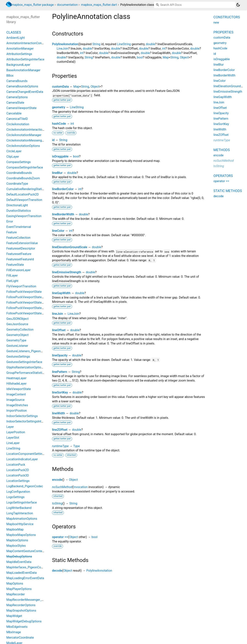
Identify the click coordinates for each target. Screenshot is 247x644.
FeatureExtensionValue (22, 243)
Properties (223, 32)
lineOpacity (60, 355)
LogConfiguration (18, 492)
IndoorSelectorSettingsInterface (28, 421)
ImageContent (16, 394)
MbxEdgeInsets (17, 627)
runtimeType (60, 446)
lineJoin (58, 314)
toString (57, 503)
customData (60, 87)
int (164, 49)
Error (10, 221)
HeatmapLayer (16, 378)
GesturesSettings (18, 357)
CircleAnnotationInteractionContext (30, 130)
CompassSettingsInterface (25, 167)
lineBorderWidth (63, 214)
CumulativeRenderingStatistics (27, 189)
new (216, 22)
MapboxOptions (17, 540)
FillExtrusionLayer (19, 270)
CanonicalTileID (17, 119)
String (96, 44)
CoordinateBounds (19, 173)
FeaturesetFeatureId (20, 259)
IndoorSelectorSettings (22, 416)
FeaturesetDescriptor (21, 248)
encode (57, 480)
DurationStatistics (19, 211)
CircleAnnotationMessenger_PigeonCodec (35, 140)
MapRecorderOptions (21, 605)
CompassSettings (19, 162)
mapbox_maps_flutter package (33, 5)
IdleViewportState (19, 389)
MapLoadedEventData (21, 573)
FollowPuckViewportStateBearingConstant (35, 303)
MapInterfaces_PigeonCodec (26, 567)
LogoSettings (15, 497)
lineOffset (59, 330)
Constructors (227, 17)
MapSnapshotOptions (21, 611)
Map (166, 57)
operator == (60, 537)
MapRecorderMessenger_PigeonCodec (33, 600)
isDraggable (60, 156)
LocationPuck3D (18, 475)
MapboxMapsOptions (21, 535)
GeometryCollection (20, 330)
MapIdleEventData (19, 562)
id (53, 140)
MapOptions (15, 583)
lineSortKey (60, 392)
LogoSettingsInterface (22, 502)
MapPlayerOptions (19, 589)
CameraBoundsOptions (22, 86)
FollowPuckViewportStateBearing (29, 297)
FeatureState (15, 265)
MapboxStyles (16, 546)
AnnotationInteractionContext (27, 43)
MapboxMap (15, 529)
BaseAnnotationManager (23, 70)
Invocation (80, 487)
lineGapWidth (61, 293)
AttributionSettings (19, 54)
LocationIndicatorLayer (22, 459)
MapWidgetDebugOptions (24, 621)
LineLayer (13, 443)
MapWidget (14, 616)
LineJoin (63, 49)
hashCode (59, 124)
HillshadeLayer (16, 384)
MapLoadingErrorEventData (25, 578)
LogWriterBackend (19, 508)
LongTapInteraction (20, 513)
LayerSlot (13, 438)
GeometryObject (17, 335)
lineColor (58, 231)
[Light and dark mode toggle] (238, 5)
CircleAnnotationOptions (23, 146)
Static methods (228, 191)
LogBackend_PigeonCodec (25, 486)
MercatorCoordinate (20, 638)
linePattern (60, 372)
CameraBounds (17, 81)
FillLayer (12, 275)
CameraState (15, 103)
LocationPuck (16, 465)
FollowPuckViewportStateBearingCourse (34, 308)
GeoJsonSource (17, 324)
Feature (12, 232)
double (150, 44)
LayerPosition (16, 432)
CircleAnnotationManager (24, 135)
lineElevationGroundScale (70, 247)
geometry (59, 107)
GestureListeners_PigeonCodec (28, 351)
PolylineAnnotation (65, 44)
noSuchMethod (62, 487)
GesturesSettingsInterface (24, 362)
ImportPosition (17, 411)
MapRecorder (16, 594)
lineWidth (59, 413)
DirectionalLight (17, 205)
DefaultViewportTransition (24, 200)
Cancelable (14, 113)
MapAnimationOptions (22, 519)
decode (57, 571)
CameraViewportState (21, 108)
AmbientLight (16, 38)
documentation (67, 5)
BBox (10, 76)
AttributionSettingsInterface (25, 59)
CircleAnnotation (18, 124)
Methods (222, 150)
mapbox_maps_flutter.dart (99, 5)
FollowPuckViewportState (24, 292)
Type (77, 446)
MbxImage (14, 632)
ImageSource (15, 400)
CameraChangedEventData (25, 92)
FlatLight (12, 281)
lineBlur (57, 173)
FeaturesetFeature (19, 254)
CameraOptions (17, 97)
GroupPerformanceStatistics (26, 373)
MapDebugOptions (19, 556)
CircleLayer (14, 151)
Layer (10, 427)
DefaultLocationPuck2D (23, 194)
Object (184, 57)
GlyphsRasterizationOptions (25, 367)
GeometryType (16, 340)
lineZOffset (60, 430)
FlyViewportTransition (21, 286)
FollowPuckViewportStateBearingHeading (35, 313)
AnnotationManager (20, 49)
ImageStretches (17, 405)
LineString (124, 44)
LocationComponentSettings (26, 454)
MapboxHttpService (20, 524)
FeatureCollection (18, 238)
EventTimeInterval (19, 227)
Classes (14, 32)
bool (140, 57)
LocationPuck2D (18, 470)
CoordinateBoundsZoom (23, 178)
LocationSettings (18, 481)
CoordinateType (17, 184)
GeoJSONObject (17, 319)
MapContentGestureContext (26, 551)
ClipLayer (13, 157)
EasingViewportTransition (24, 216)
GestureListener (17, 346)
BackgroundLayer (18, 65)
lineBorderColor (63, 189)
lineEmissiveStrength (67, 272)
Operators (223, 176)
